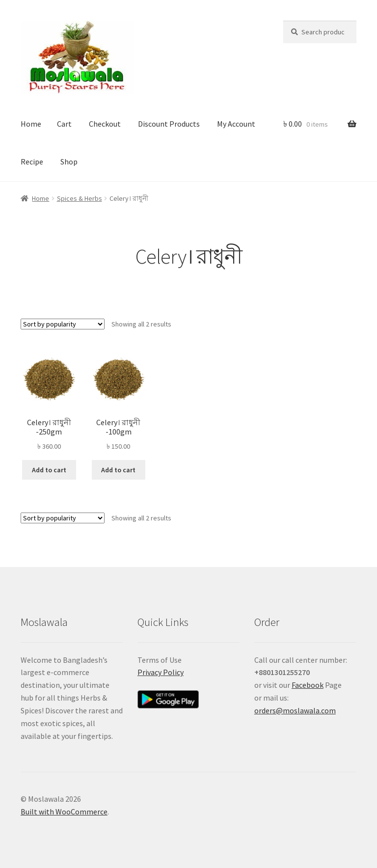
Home (31, 124)
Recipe (32, 162)
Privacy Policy (161, 672)
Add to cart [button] (49, 470)
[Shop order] (63, 324)
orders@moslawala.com (295, 710)
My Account (236, 124)
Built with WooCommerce (64, 812)
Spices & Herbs (80, 198)
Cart (64, 124)
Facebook (308, 685)
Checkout (105, 124)
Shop (69, 162)
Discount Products (169, 124)
